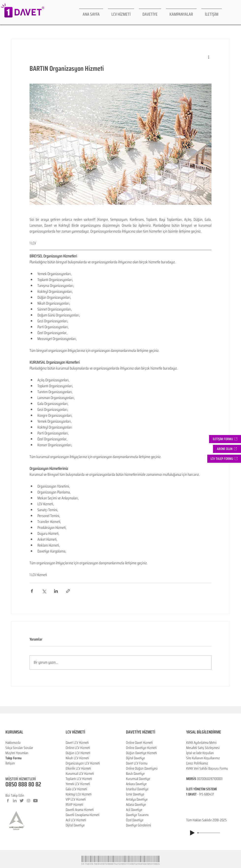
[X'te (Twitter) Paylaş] (44, 591)
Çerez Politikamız (197, 763)
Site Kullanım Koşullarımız (203, 758)
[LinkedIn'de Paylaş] (56, 591)
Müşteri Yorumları (17, 753)
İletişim (10, 763)
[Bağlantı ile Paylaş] (68, 591)
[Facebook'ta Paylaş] (32, 591)
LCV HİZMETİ (75, 732)
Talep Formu (14, 758)
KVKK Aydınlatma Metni (201, 743)
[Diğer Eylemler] (209, 57)
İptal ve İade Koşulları (200, 753)
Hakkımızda (13, 743)
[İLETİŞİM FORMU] (225, 439)
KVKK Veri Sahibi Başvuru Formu (207, 768)
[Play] (192, 833)
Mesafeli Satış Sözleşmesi (203, 748)
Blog (8, 768)
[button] (227, 449)
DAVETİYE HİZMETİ (141, 732)
